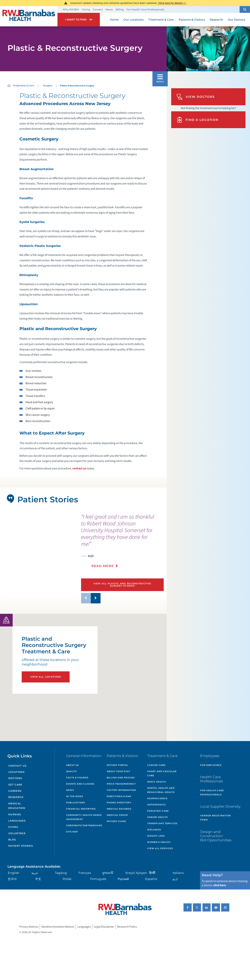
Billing (120, 10)
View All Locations (46, 677)
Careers (98, 10)
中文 (38, 879)
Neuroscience (157, 798)
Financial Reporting (81, 809)
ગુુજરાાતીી (108, 873)
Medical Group (117, 815)
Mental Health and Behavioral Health (161, 790)
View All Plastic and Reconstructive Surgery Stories (122, 585)
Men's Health (157, 782)
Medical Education (17, 806)
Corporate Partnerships (84, 825)
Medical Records (119, 809)
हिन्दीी (152, 873)
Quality (72, 771)
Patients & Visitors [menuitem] (192, 20)
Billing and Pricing (121, 778)
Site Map (72, 832)
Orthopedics (157, 805)
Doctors (15, 778)
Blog (12, 840)
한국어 (12, 879)
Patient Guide (116, 821)
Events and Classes (80, 784)
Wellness (154, 830)
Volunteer (17, 833)
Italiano (178, 873)
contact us (79, 468)
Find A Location (197, 120)
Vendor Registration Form (215, 818)
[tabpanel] (37, 561)
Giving (86, 10)
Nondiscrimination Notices (58, 927)
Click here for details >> (172, 3)
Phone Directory (119, 803)
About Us (73, 765)
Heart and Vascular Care (162, 773)
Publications (76, 803)
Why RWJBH (71, 10)
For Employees (211, 765)
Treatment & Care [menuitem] (161, 20)
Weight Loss (156, 836)
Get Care (15, 785)
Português (98, 879)
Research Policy (127, 927)
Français (85, 873)
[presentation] (122, 543)
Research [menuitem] (216, 20)
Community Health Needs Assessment (84, 817)
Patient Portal (118, 765)
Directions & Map (119, 796)
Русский (123, 879)
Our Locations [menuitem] (134, 20)
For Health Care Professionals (145, 10)
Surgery (48, 85)
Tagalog (61, 873)
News (109, 10)
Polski (67, 879)
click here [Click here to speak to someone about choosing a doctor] (220, 885)
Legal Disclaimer (104, 927)
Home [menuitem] (114, 20)
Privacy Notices (29, 927)
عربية (35, 873)
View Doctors (196, 97)
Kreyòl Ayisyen (136, 873)
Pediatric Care (158, 811)
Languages (17, 821)
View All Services (160, 848)
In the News (75, 796)
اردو (175, 879)
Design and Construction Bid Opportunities (216, 836)
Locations (16, 772)
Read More (103, 566)
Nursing (15, 814)
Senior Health (157, 817)
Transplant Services (162, 823)
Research (16, 797)
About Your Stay (118, 771)
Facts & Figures (77, 778)
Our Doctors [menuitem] (236, 20)
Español (151, 879)
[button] (245, 10)
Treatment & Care (23, 85)
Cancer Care (156, 765)
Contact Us (17, 766)
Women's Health (159, 842)
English (14, 873)
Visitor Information (121, 790)
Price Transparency (121, 784)
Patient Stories (21, 846)
